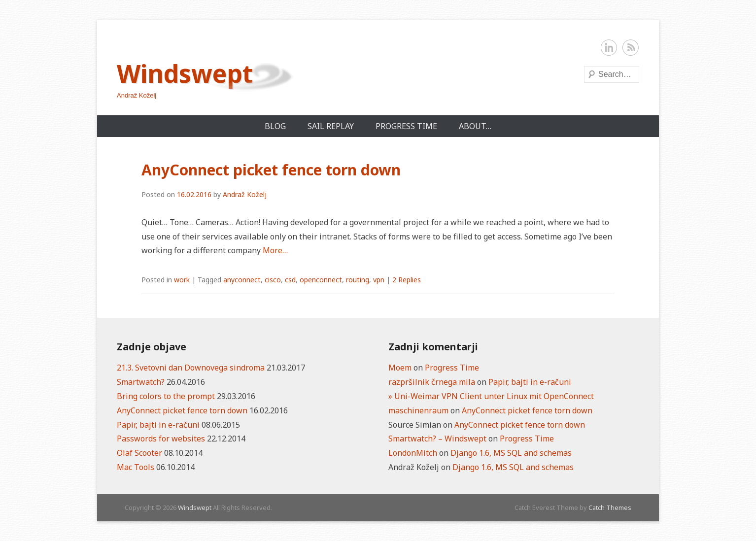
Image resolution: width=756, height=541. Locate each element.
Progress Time (406, 126)
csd (290, 280)
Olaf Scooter (139, 453)
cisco (273, 280)
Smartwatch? (141, 382)
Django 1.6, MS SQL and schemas (511, 453)
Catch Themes (610, 507)
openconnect (321, 280)
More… (275, 250)
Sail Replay (331, 126)
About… (475, 126)
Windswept (185, 73)
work (182, 280)
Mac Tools (136, 467)
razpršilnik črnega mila (432, 382)
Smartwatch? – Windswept (437, 439)
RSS (631, 48)
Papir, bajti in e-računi (158, 425)
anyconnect (242, 280)
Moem (400, 368)
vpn (379, 280)
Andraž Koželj (245, 194)
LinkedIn (609, 48)
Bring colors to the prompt (166, 396)
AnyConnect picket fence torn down (271, 170)
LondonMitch (413, 453)
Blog (275, 126)
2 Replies (407, 280)
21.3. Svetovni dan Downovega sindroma (191, 368)
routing (358, 280)
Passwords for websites (161, 439)
